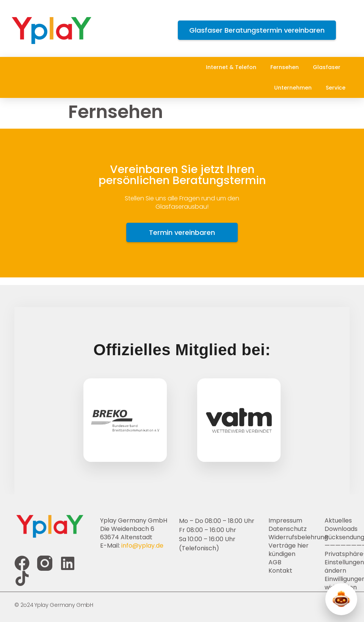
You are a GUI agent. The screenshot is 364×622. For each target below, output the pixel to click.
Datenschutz (288, 529)
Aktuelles (337, 521)
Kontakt (280, 571)
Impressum (285, 521)
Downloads (337, 529)
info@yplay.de (142, 546)
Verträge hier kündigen (289, 550)
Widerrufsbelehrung (297, 537)
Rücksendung (337, 537)
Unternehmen (295, 88)
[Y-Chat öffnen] (341, 599)
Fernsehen (286, 67)
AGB (275, 562)
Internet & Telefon (233, 67)
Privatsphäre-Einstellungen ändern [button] (337, 562)
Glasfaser (329, 67)
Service (337, 88)
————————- (337, 546)
